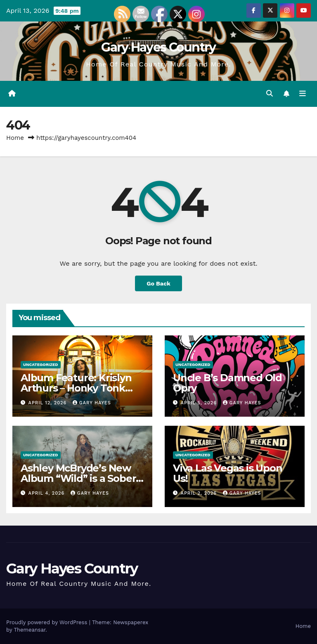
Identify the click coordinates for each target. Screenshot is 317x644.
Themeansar (30, 630)
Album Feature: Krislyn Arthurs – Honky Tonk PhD (76, 388)
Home (15, 138)
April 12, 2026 (48, 403)
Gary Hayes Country (158, 47)
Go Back (158, 283)
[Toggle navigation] (303, 94)
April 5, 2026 (200, 403)
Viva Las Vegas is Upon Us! (228, 473)
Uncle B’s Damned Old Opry (227, 383)
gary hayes (92, 403)
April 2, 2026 (200, 493)
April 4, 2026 (47, 493)
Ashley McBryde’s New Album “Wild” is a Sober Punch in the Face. (78, 478)
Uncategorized (41, 364)
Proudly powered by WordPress (48, 622)
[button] (270, 93)
